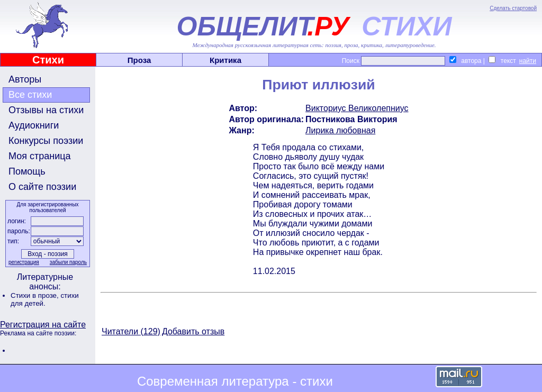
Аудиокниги (34, 125)
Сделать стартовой (513, 8)
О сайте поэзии (42, 187)
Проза (139, 60)
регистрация (24, 262)
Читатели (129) (131, 331)
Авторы (25, 79)
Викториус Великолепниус (357, 108)
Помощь (27, 171)
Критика (225, 60)
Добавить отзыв (193, 331)
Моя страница (40, 156)
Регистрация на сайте (43, 325)
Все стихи (30, 95)
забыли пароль (68, 262)
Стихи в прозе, (35, 295)
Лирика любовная (340, 130)
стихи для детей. (45, 299)
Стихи (48, 60)
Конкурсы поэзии (46, 141)
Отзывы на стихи (46, 110)
